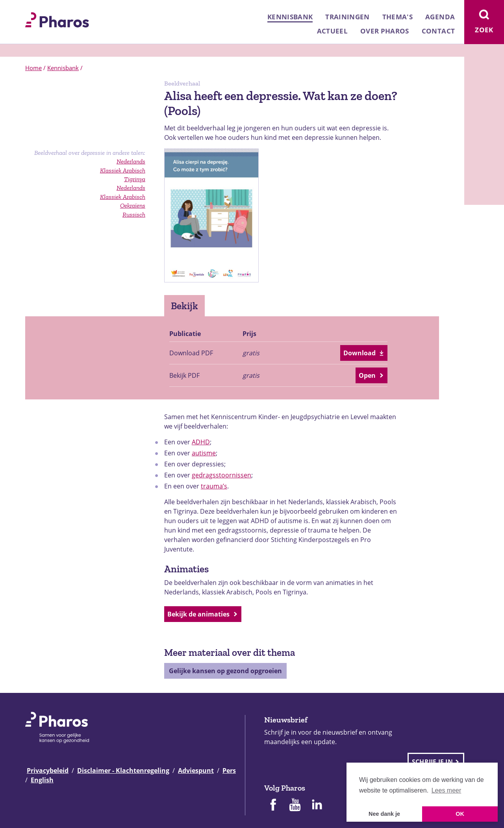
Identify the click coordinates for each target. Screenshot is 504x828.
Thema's (397, 17)
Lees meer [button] (447, 790)
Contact (438, 31)
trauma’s (214, 486)
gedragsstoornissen (221, 475)
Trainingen (347, 17)
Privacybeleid (48, 770)
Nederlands (131, 188)
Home (33, 68)
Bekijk (184, 306)
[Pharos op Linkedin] (317, 806)
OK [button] (460, 814)
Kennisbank (290, 17)
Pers (229, 770)
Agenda (440, 17)
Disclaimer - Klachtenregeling (123, 770)
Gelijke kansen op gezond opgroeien (225, 671)
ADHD (201, 442)
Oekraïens (133, 205)
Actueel (332, 31)
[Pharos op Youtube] (295, 806)
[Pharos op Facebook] (273, 806)
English (42, 780)
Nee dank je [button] (384, 814)
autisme (204, 453)
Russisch (134, 214)
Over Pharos (385, 31)
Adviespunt (196, 770)
